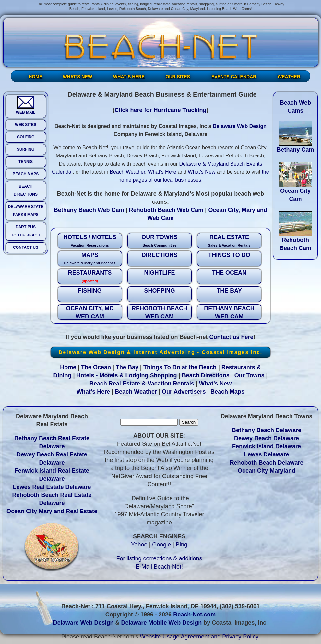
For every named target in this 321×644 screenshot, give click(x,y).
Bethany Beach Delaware (267, 430)
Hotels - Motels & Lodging (113, 375)
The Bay (127, 367)
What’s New (215, 384)
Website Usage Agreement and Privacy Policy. (200, 637)
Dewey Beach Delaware (267, 438)
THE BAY (229, 291)
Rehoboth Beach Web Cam (166, 210)
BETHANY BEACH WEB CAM (229, 312)
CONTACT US (26, 247)
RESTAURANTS (90, 277)
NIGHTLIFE (160, 273)
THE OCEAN (229, 273)
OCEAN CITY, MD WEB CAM (90, 312)
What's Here (162, 172)
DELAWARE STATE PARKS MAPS (26, 211)
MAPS (90, 259)
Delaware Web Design (240, 126)
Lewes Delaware (266, 454)
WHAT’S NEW (77, 77)
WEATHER (289, 77)
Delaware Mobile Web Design (161, 623)
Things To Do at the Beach (180, 367)
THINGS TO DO (229, 255)
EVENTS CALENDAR (234, 77)
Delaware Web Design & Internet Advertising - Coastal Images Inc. (161, 352)
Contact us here (232, 337)
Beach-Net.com (194, 615)
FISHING (90, 291)
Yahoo (139, 545)
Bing (182, 545)
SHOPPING (159, 291)
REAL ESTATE (229, 241)
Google (161, 545)
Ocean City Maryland (267, 471)
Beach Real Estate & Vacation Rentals (142, 384)
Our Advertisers (184, 392)
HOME (35, 77)
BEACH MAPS (26, 174)
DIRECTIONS (159, 255)
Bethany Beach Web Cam (89, 210)
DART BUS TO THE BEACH (26, 231)
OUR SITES (178, 77)
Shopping (164, 375)
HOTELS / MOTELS (90, 241)
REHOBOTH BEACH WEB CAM (160, 312)
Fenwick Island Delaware (267, 446)
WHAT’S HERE (129, 77)
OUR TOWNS (160, 241)
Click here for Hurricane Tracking (160, 110)
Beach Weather (127, 172)
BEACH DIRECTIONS (26, 190)
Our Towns (250, 375)
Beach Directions (206, 375)
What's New (202, 172)
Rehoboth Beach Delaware (266, 463)
